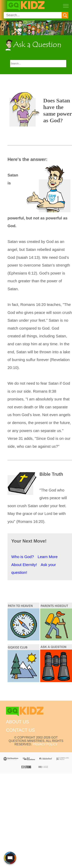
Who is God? (23, 557)
